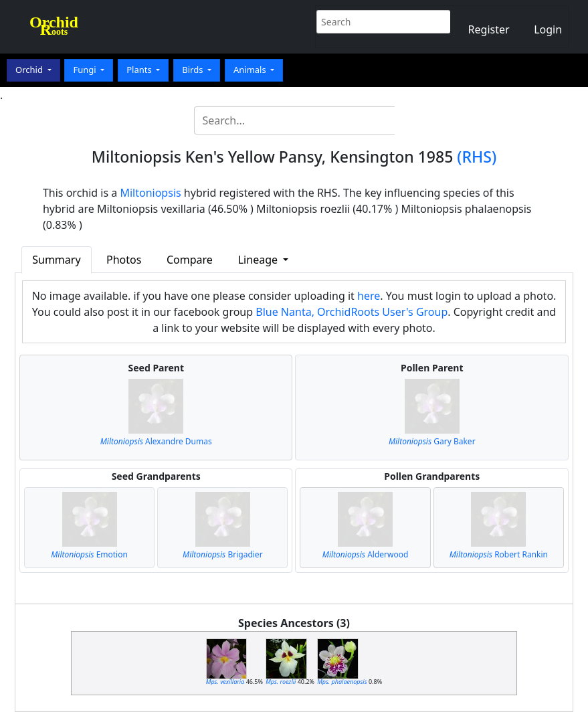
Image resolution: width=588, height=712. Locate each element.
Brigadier (223, 554)
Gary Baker (432, 441)
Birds (194, 70)
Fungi (86, 70)
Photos (124, 260)
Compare (190, 260)
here (369, 296)
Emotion (89, 554)
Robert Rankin (499, 554)
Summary (56, 260)
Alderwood (366, 554)
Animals (251, 70)
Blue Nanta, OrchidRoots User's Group (352, 312)
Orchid (30, 70)
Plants (140, 70)
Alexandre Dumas (156, 441)
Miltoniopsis (150, 193)
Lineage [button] (259, 260)
